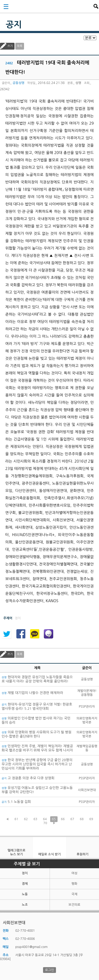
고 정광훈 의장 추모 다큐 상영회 (28, 778)
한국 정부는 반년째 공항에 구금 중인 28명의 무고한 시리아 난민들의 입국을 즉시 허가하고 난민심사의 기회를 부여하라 (37, 764)
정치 (25, 873)
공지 (14, 25)
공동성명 (18, 83)
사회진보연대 (51, 6)
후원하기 (82, 854)
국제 (74, 894)
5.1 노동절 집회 (16, 802)
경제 (25, 884)
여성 (74, 873)
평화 (74, 884)
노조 (25, 905)
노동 (25, 894)
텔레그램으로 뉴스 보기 (17, 852)
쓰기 (10, 46)
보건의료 (74, 905)
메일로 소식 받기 (50, 854)
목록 (20, 46)
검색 (96, 6)
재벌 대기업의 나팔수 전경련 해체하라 (32, 693)
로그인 (50, 970)
